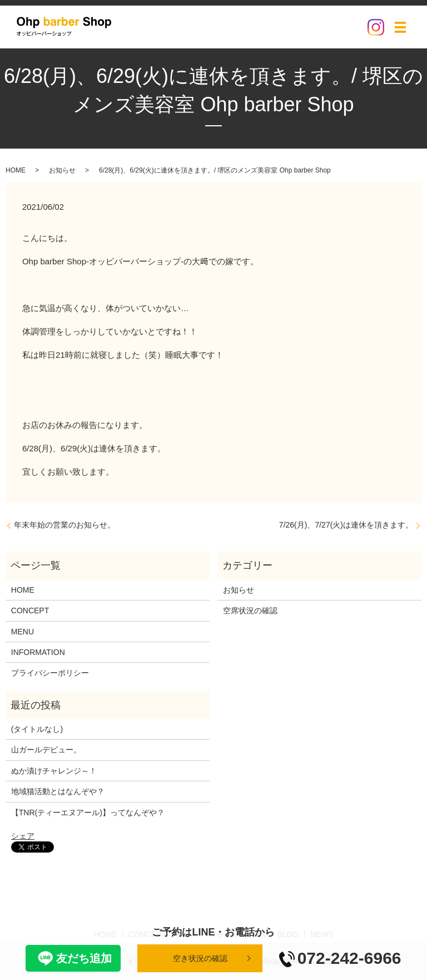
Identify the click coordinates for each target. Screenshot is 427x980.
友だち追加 (73, 958)
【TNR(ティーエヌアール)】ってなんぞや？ (88, 812)
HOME (16, 170)
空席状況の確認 (250, 610)
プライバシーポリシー (50, 673)
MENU (23, 632)
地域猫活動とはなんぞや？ (58, 791)
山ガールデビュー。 (46, 750)
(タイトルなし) (37, 729)
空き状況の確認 (200, 958)
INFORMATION (38, 652)
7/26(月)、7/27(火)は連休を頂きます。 (346, 525)
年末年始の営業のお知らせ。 (64, 525)
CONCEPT (30, 610)
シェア (23, 836)
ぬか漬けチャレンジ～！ (54, 771)
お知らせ (62, 170)
